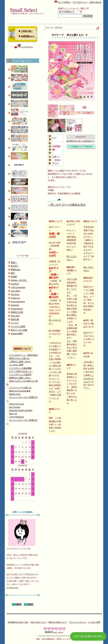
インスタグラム (25, 47)
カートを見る (62, 2)
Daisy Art (13, 414)
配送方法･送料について (58, 622)
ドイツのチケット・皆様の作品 (23, 355)
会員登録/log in (28, 36)
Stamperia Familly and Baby (21, 410)
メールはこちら (12, 587)
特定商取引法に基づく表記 (18, 622)
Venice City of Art (16, 404)
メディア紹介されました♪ (21, 371)
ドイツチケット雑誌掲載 (20, 368)
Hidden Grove (15, 394)
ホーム (50, 28)
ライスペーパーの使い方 (20, 388)
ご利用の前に (27, 31)
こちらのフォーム (89, 379)
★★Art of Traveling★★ (20, 391)
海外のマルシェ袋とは (19, 358)
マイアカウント (80, 2)
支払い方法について (38, 622)
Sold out (59, 28)
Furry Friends (15, 407)
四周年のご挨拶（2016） (20, 378)
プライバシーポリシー (78, 622)
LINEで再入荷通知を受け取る (88, 636)
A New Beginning (16, 417)
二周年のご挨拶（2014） (20, 362)
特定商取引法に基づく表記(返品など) (81, 141)
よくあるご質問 (16, 365)
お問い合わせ (95, 2)
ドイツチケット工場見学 (20, 375)
